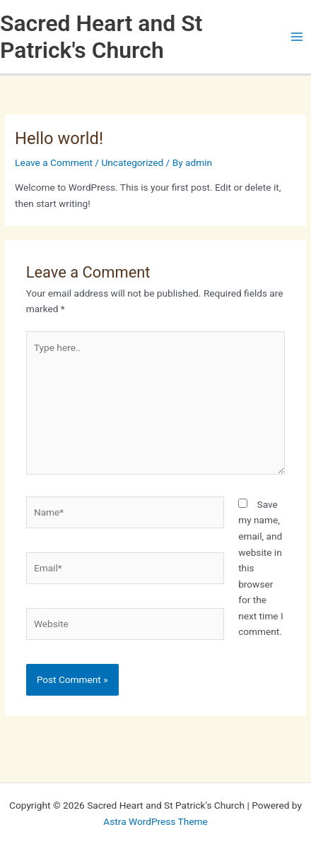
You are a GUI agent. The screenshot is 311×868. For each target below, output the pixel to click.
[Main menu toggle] (297, 37)
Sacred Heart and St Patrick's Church (101, 37)
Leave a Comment (54, 162)
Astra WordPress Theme (155, 821)
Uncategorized (132, 162)
